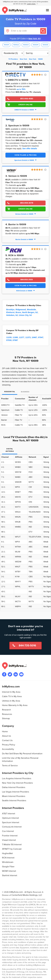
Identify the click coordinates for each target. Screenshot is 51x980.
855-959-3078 (27, 203)
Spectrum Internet (11, 822)
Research (6, 710)
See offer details (30, 149)
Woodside (31, 310)
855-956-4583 (27, 99)
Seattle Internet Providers (14, 801)
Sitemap (6, 718)
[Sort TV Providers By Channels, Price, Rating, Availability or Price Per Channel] (37, 53)
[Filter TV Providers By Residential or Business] (13, 53)
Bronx (18, 312)
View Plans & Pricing (26, 155)
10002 (16, 45)
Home (5, 732)
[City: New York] (33, 59)
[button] (39, 75)
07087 (15, 340)
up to (21, 89)
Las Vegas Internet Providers (16, 792)
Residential (10, 392)
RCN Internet (8, 858)
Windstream (8, 862)
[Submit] (43, 31)
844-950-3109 (27, 280)
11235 (9, 337)
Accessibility (8, 749)
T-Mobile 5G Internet (12, 845)
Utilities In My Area (11, 701)
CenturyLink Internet (12, 827)
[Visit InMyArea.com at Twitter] (10, 674)
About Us (6, 736)
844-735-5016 (27, 646)
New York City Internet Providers (17, 783)
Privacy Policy (9, 745)
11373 (28, 337)
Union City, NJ (25, 315)
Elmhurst (10, 312)
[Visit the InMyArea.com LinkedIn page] (16, 674)
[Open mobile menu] (47, 10)
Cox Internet (8, 831)
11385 (15, 337)
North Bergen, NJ (30, 312)
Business (25, 392)
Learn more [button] (31, 4)
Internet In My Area (11, 692)
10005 (45, 45)
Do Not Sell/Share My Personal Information (22, 754)
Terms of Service (10, 766)
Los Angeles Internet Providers (17, 778)
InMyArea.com (16, 892)
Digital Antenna (10, 450)
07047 (41, 337)
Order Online (26, 105)
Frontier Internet (10, 836)
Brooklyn (10, 310)
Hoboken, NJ (12, 315)
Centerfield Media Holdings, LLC (27, 895)
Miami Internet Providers (14, 796)
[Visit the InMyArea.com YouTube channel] (21, 674)
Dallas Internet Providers (14, 787)
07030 (9, 340)
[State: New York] (23, 59)
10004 (36, 45)
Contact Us (7, 740)
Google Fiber (8, 867)
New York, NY (35, 39)
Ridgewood (21, 310)
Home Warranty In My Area (15, 705)
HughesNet (7, 853)
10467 (34, 337)
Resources (7, 714)
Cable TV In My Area (12, 696)
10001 (6, 45)
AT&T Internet (9, 814)
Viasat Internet (9, 840)
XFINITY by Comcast (12, 849)
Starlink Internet (10, 875)
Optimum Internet (10, 818)
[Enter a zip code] (26, 31)
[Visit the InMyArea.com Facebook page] (4, 674)
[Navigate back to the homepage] (14, 10)
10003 (26, 45)
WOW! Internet (9, 871)
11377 (22, 337)
